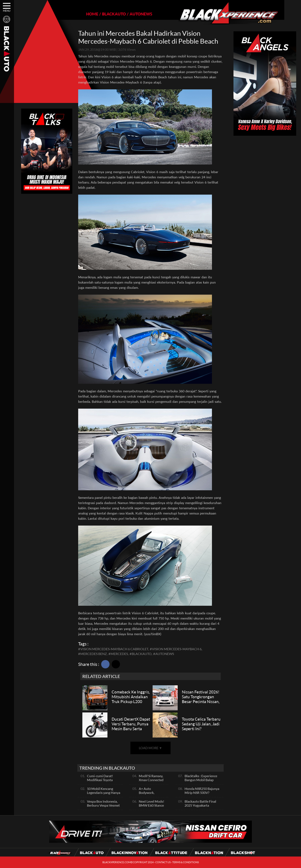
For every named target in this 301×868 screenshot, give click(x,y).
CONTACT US (163, 862)
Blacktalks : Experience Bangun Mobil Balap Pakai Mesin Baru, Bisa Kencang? (201, 782)
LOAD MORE (150, 748)
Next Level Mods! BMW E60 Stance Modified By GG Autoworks (151, 807)
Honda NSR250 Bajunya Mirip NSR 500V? (202, 791)
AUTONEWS (133, 14)
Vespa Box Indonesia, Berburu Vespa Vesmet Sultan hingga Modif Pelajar (103, 807)
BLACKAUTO (106, 14)
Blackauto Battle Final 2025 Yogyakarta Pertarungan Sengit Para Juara (202, 807)
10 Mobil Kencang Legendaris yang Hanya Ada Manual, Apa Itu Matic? (104, 795)
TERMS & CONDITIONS (186, 862)
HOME (84, 14)
